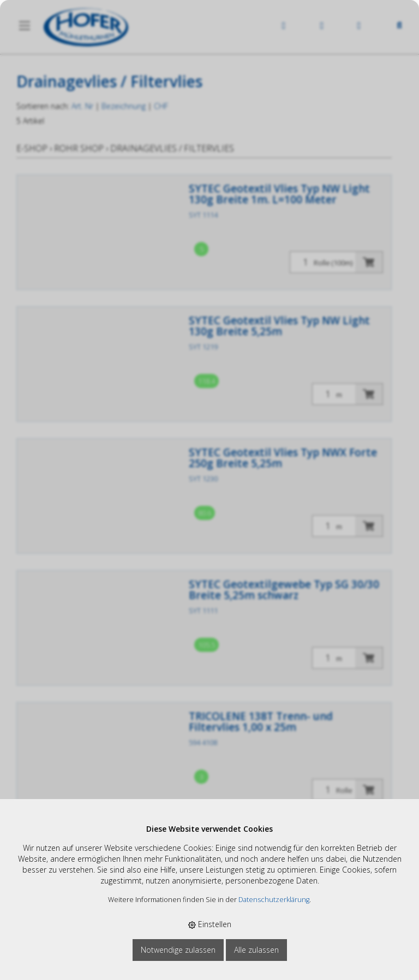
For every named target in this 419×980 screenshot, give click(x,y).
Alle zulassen (256, 950)
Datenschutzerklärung (274, 900)
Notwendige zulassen (178, 950)
